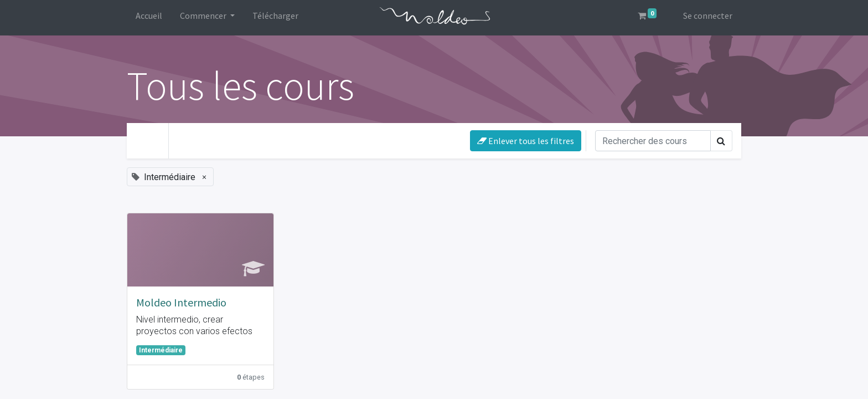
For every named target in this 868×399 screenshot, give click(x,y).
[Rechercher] (653, 141)
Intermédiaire (161, 350)
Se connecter (708, 16)
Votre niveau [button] (210, 139)
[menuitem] (149, 18)
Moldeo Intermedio (181, 302)
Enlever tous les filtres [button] (526, 141)
